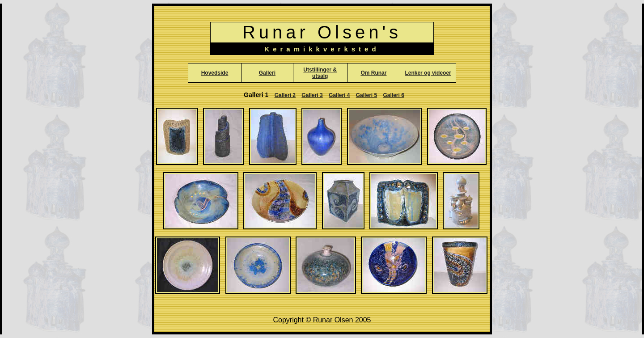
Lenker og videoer (428, 73)
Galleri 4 (339, 95)
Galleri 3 (312, 95)
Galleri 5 (366, 95)
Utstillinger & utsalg (320, 73)
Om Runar (373, 73)
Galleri (267, 73)
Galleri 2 (285, 95)
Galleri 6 (394, 95)
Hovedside (215, 73)
